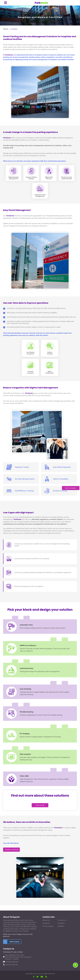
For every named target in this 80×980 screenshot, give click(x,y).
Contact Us (62, 920)
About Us (46, 920)
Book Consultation (71, 488)
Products (46, 923)
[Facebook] (34, 977)
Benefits (61, 926)
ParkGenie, (9, 55)
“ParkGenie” (58, 828)
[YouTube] (42, 977)
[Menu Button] (6, 3)
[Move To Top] (75, 965)
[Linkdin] (46, 977)
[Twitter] (37, 977)
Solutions (61, 923)
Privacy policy (48, 926)
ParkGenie (7, 138)
